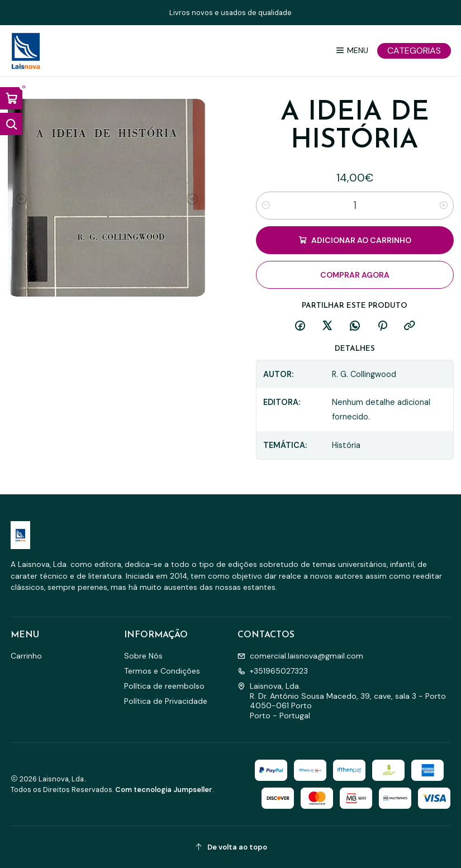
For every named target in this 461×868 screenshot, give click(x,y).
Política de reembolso (164, 686)
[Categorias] (414, 51)
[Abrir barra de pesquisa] (11, 124)
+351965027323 (273, 671)
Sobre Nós (143, 656)
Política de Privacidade (166, 701)
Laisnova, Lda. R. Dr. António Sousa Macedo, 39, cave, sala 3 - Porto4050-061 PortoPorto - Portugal (342, 701)
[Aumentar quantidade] (444, 206)
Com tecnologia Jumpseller (164, 790)
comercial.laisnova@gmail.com (300, 656)
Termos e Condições (162, 671)
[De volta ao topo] (231, 847)
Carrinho (26, 656)
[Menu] (352, 51)
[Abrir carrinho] (11, 98)
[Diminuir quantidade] (266, 206)
